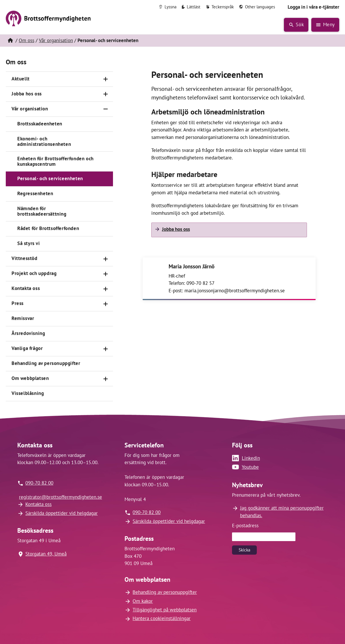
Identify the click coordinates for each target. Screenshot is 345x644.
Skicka (244, 550)
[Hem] (10, 41)
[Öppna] (105, 79)
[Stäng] (105, 109)
